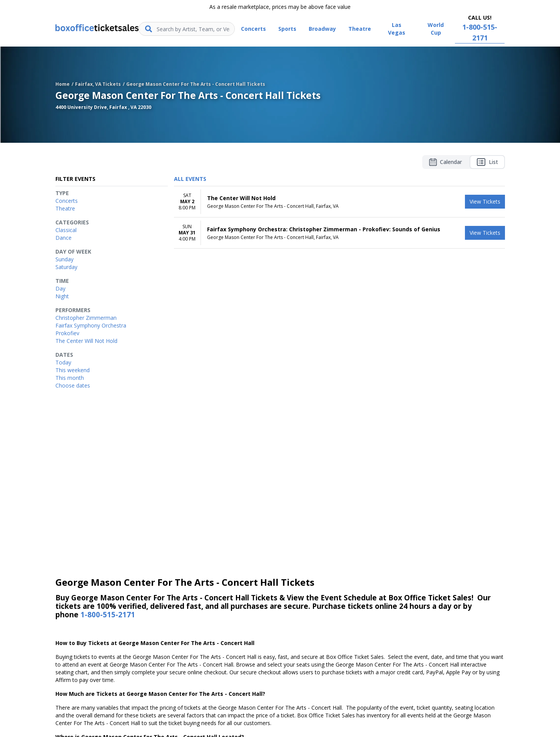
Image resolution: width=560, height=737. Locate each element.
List (487, 162)
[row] (339, 202)
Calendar (445, 162)
